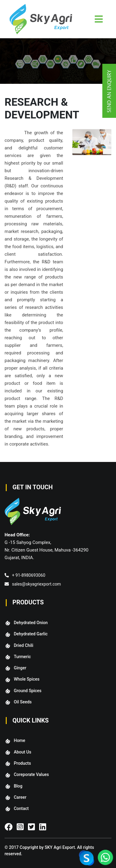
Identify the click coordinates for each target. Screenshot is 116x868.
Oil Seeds (23, 702)
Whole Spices (27, 679)
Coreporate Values (31, 774)
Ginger (20, 668)
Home (19, 740)
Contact (21, 808)
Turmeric (22, 657)
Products (22, 763)
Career (20, 797)
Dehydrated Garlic (31, 634)
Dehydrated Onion (31, 623)
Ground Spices (27, 691)
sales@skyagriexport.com (36, 584)
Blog (18, 786)
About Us (22, 752)
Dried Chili (23, 645)
